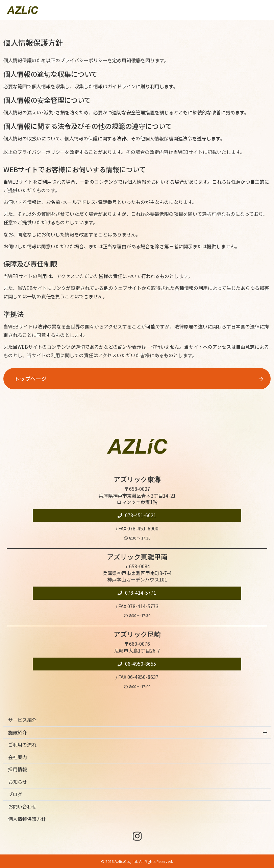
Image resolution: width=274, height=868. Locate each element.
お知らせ (18, 782)
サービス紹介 (22, 720)
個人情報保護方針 (27, 819)
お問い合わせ (22, 806)
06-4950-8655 (140, 664)
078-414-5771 (140, 593)
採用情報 (18, 769)
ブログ (15, 794)
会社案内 (18, 757)
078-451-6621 (140, 515)
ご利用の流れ (22, 745)
